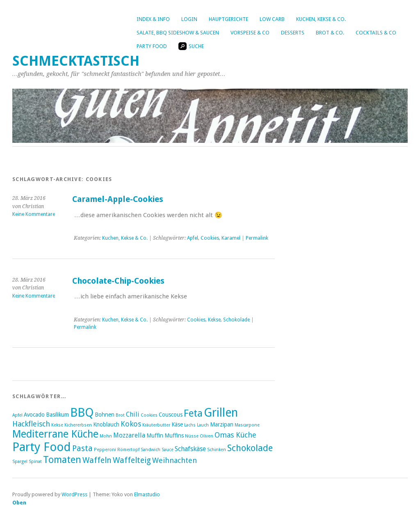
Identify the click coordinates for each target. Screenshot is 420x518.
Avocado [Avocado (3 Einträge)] (34, 415)
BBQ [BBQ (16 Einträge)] (82, 413)
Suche (191, 46)
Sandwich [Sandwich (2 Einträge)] (151, 450)
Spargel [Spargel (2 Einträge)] (20, 462)
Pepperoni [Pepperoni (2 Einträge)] (105, 450)
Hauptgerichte (228, 19)
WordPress (74, 494)
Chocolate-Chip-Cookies (118, 281)
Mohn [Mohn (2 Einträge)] (106, 436)
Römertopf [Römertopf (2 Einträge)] (128, 450)
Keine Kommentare (34, 214)
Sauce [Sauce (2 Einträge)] (168, 450)
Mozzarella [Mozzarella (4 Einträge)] (129, 435)
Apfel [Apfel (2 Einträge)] (17, 415)
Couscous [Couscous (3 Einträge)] (171, 415)
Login (189, 19)
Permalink (257, 238)
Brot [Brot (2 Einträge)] (120, 415)
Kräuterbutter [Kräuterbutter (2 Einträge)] (156, 425)
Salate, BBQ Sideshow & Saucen (178, 33)
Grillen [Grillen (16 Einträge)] (221, 413)
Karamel (231, 238)
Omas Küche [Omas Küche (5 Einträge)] (235, 435)
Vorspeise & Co (250, 33)
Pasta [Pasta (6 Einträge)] (82, 448)
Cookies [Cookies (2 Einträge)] (149, 415)
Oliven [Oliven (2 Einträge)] (207, 436)
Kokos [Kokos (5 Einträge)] (131, 424)
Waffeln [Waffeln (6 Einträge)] (97, 460)
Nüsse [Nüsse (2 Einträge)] (192, 436)
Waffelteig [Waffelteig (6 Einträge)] (132, 460)
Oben (19, 503)
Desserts (293, 33)
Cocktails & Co (376, 33)
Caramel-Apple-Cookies (118, 199)
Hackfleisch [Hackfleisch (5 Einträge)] (31, 424)
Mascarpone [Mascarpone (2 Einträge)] (247, 425)
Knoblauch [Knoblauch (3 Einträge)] (106, 424)
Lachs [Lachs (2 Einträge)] (190, 425)
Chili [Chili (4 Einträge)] (133, 414)
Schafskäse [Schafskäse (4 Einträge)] (190, 449)
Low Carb (272, 19)
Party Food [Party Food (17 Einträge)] (42, 447)
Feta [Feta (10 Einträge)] (193, 413)
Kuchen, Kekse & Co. (321, 19)
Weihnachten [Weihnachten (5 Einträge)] (175, 460)
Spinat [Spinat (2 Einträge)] (35, 462)
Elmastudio (147, 494)
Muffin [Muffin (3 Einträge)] (155, 435)
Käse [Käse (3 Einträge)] (177, 424)
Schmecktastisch (76, 61)
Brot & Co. (330, 33)
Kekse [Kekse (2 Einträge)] (57, 425)
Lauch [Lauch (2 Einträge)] (203, 425)
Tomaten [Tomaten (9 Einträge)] (62, 460)
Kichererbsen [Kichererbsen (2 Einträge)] (78, 425)
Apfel (193, 238)
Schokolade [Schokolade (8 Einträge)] (250, 448)
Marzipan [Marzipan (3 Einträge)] (222, 424)
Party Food (152, 46)
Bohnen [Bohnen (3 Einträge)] (105, 415)
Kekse (214, 320)
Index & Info (153, 19)
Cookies (210, 238)
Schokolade (236, 320)
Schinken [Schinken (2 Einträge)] (217, 450)
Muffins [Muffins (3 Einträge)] (174, 435)
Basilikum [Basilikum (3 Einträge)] (57, 415)
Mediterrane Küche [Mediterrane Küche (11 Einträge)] (55, 434)
